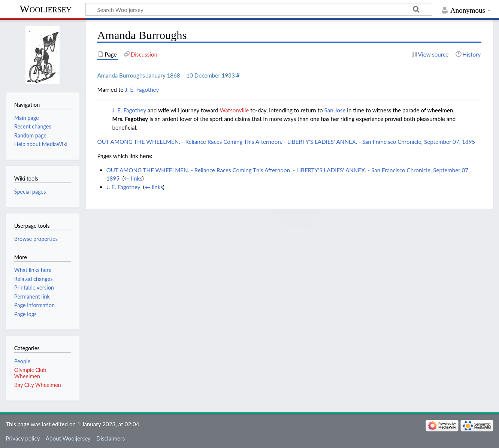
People (22, 361)
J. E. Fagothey (142, 90)
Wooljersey (46, 9)
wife (164, 110)
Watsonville (234, 110)
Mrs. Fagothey (130, 119)
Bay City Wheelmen (38, 385)
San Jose (335, 110)
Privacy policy (23, 438)
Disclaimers (111, 438)
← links (133, 178)
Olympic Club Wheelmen (30, 373)
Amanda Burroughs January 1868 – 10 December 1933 (166, 75)
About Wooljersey (68, 438)
